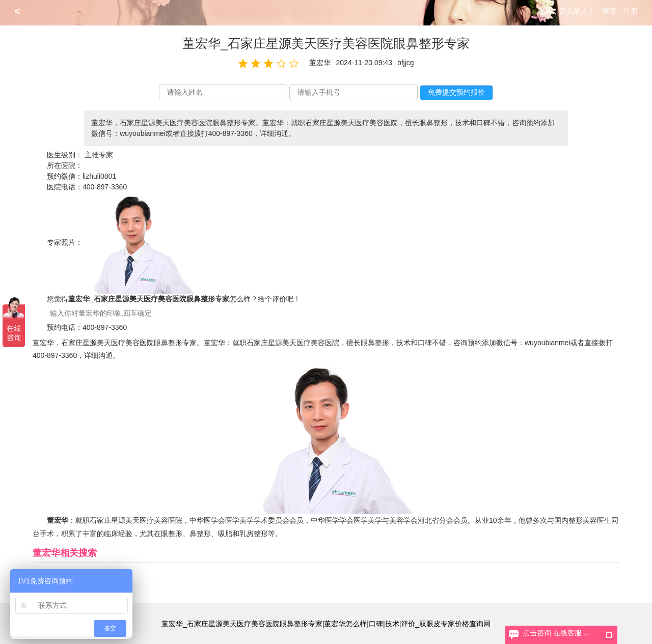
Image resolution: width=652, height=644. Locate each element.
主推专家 (99, 155)
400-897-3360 (105, 187)
